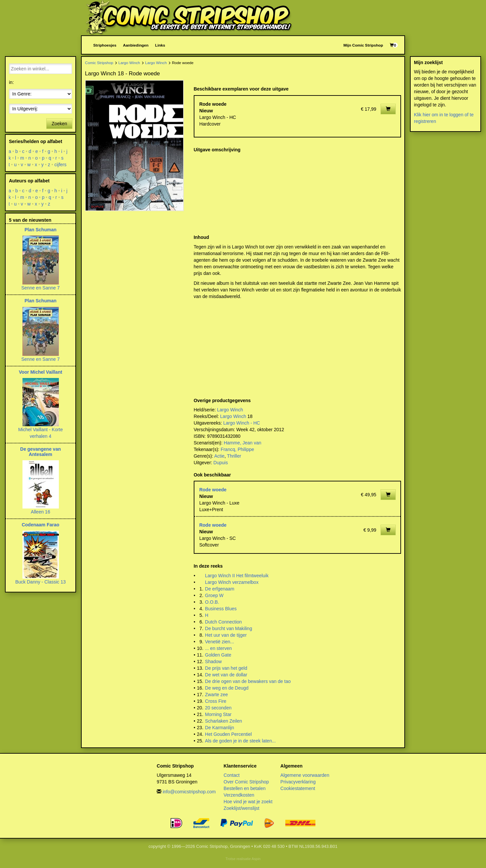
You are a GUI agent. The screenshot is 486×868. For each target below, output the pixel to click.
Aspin (256, 859)
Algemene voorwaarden (305, 775)
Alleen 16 (40, 512)
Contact (231, 775)
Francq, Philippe (237, 449)
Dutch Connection (223, 622)
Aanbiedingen (136, 45)
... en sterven (218, 648)
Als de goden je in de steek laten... (240, 741)
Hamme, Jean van (243, 443)
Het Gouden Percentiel (228, 734)
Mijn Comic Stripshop (363, 45)
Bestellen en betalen (244, 788)
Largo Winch (129, 63)
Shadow (213, 661)
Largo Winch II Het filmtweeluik (237, 576)
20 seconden (218, 708)
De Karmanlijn (220, 728)
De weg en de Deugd (227, 688)
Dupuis (221, 463)
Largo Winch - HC (242, 423)
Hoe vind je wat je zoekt (248, 802)
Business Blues (221, 609)
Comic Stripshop (99, 63)
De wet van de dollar (226, 675)
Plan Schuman (40, 230)
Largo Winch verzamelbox (232, 582)
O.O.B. (212, 602)
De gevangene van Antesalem (40, 452)
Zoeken (59, 124)
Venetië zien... (220, 642)
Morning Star (218, 714)
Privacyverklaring (298, 782)
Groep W (214, 595)
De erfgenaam (220, 589)
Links (160, 45)
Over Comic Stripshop (246, 782)
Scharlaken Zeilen (223, 721)
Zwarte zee (216, 695)
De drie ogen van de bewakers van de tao (248, 681)
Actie (219, 456)
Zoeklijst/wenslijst (241, 808)
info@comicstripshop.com (189, 792)
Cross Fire (216, 701)
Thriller (234, 456)
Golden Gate (218, 655)
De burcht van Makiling (228, 628)
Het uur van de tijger (226, 635)
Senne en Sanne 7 (41, 288)
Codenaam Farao (41, 525)
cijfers (61, 165)
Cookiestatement (298, 788)
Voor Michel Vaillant (40, 372)
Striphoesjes (105, 45)
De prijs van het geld (226, 668)
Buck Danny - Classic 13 (40, 582)
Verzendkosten (239, 795)
